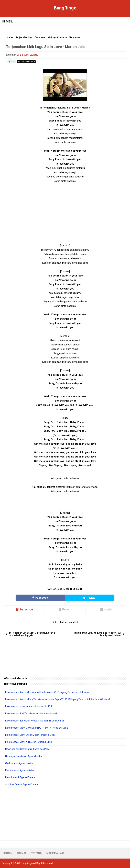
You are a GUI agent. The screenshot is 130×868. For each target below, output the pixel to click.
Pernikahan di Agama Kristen (21, 770)
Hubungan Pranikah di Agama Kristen (25, 756)
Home (10, 37)
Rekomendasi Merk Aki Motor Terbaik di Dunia (30, 742)
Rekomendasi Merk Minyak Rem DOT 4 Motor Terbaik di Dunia (38, 728)
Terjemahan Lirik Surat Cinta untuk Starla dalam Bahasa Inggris (32, 634)
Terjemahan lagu (24, 37)
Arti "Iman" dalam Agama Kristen (23, 785)
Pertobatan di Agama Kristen (21, 777)
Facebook (50, 598)
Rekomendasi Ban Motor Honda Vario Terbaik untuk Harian (36, 721)
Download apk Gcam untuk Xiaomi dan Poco (29, 749)
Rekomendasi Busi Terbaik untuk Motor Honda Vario (33, 714)
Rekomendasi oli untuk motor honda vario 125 (30, 706)
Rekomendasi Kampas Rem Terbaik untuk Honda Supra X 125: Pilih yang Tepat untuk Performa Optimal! (61, 699)
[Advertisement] (65, 215)
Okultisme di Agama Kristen (20, 763)
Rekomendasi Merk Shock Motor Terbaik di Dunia (31, 735)
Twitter (80, 598)
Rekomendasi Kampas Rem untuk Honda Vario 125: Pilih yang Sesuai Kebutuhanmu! (50, 692)
